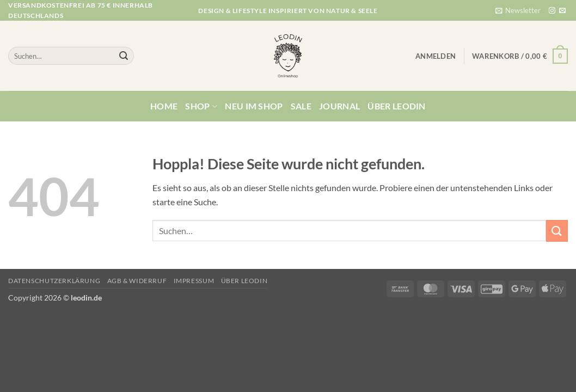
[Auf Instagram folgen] (552, 11)
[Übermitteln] (124, 56)
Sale (301, 106)
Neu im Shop (254, 106)
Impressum (194, 281)
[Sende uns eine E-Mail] (562, 11)
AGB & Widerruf (137, 281)
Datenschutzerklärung (54, 281)
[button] (518, 10)
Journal (339, 106)
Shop (201, 106)
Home (164, 106)
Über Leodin (397, 106)
